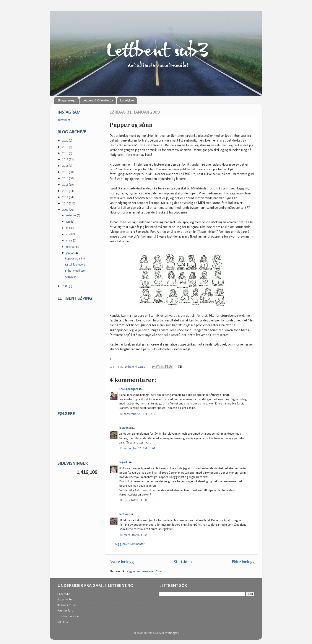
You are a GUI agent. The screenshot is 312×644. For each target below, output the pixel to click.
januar (70, 253)
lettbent (129, 367)
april (69, 234)
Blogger (173, 633)
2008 (66, 286)
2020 (66, 141)
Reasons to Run (67, 605)
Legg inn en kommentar (130, 544)
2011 (66, 197)
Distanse (63, 622)
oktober (71, 216)
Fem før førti (65, 611)
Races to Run (65, 600)
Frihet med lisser (76, 271)
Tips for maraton (68, 616)
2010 (66, 204)
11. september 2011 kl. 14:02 (137, 449)
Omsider (71, 277)
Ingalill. (124, 462)
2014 (66, 179)
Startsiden (183, 562)
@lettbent (64, 120)
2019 (66, 147)
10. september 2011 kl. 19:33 (137, 414)
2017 (66, 160)
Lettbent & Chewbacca (98, 100)
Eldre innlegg (243, 562)
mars (70, 241)
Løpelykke (127, 100)
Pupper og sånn (75, 259)
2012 (66, 191)
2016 (66, 166)
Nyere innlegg (122, 562)
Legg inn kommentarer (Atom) (145, 571)
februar (71, 247)
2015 (66, 172)
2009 (66, 210)
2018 (66, 153)
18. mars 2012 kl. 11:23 (133, 501)
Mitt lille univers (75, 265)
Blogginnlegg (67, 100)
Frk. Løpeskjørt (129, 389)
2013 (66, 185)
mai (69, 228)
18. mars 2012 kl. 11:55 (133, 535)
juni (69, 222)
